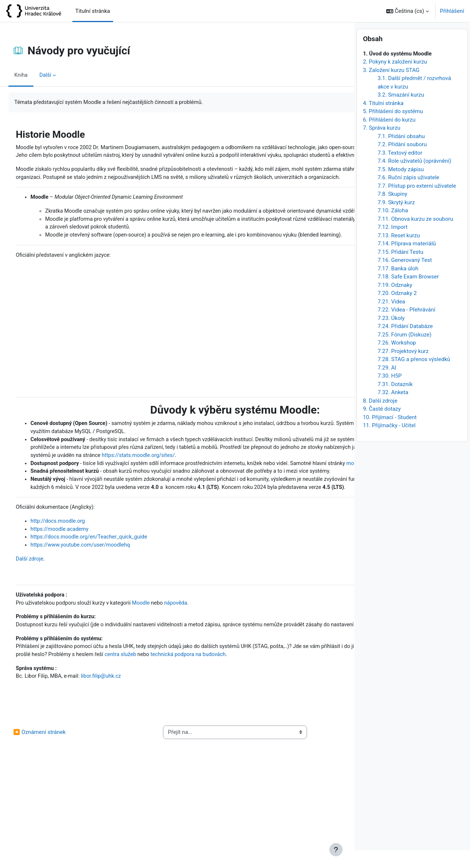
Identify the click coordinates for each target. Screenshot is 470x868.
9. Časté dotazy (382, 426)
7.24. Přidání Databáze (405, 344)
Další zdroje (48, 633)
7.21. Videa (391, 319)
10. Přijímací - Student (390, 435)
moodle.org (121, 519)
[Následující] (346, 133)
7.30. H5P (390, 393)
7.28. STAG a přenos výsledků (414, 377)
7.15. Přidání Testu (400, 270)
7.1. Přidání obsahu (401, 154)
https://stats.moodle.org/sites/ (197, 502)
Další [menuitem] (64, 75)
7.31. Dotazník (395, 402)
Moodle (164, 678)
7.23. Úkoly (391, 336)
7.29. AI (387, 385)
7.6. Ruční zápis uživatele (408, 195)
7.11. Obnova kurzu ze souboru (415, 237)
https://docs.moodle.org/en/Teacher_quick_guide (109, 611)
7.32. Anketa (393, 410)
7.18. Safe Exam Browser (408, 294)
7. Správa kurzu (382, 145)
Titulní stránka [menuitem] (93, 11)
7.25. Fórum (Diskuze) (404, 352)
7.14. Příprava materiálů (406, 261)
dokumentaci (197, 519)
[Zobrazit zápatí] (336, 850)
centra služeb (286, 740)
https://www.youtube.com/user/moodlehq (100, 619)
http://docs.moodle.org (76, 594)
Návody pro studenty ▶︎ (306, 827)
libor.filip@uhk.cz (122, 771)
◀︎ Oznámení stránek (57, 827)
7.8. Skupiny (392, 212)
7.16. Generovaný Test (405, 278)
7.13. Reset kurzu (399, 253)
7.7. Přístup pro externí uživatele (417, 204)
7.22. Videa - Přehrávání (406, 327)
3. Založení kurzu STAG (391, 88)
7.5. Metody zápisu (401, 187)
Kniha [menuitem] (39, 75)
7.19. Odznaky (395, 303)
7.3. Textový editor (400, 170)
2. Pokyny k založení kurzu (395, 79)
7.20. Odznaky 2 (397, 311)
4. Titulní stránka (383, 121)
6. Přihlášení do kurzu (389, 137)
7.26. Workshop (397, 360)
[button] (408, 11)
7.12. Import (393, 245)
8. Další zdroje (380, 418)
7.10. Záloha (393, 228)
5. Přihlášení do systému (393, 129)
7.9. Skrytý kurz (396, 220)
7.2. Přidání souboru (402, 162)
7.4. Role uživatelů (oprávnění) (414, 179)
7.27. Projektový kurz (403, 369)
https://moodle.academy (78, 603)
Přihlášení (452, 11)
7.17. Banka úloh (398, 286)
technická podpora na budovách (73, 748)
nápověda (199, 678)
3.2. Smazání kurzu (401, 112)
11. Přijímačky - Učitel (389, 443)
